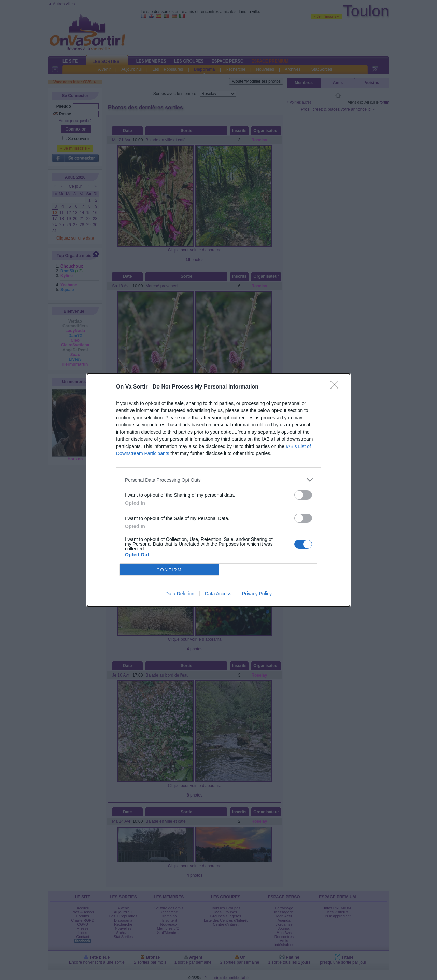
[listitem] (218, 480)
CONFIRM (169, 570)
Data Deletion (180, 594)
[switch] (303, 495)
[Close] (337, 387)
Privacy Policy (257, 594)
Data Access (218, 594)
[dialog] (218, 490)
